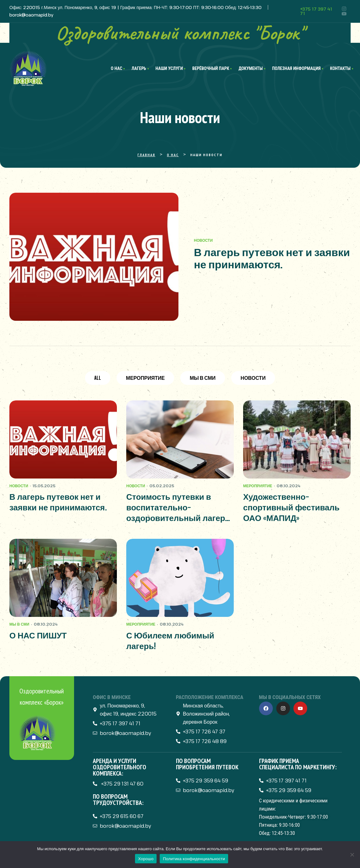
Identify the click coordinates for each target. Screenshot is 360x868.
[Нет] (352, 855)
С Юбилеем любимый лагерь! (170, 641)
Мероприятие (145, 378)
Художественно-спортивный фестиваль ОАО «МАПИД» (291, 507)
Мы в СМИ (203, 378)
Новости (203, 240)
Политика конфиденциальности (194, 859)
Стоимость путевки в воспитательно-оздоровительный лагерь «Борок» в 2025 (178, 507)
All (98, 378)
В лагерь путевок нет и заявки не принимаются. (272, 258)
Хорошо (146, 859)
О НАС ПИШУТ (38, 635)
